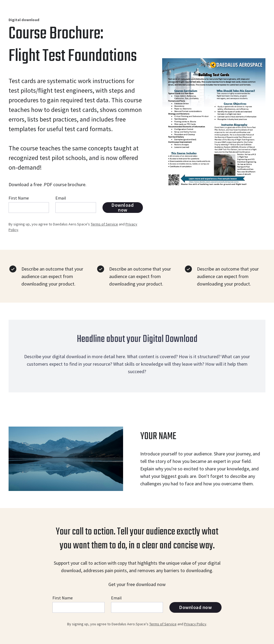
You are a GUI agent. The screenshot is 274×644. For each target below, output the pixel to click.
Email (61, 198)
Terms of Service (104, 224)
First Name (19, 198)
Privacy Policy (195, 624)
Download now (123, 208)
